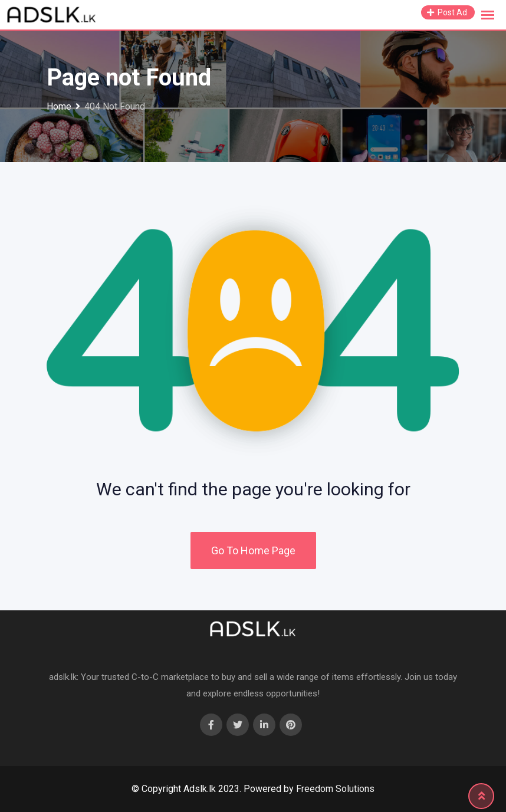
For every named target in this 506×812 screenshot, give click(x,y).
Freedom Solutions (335, 789)
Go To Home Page (253, 550)
